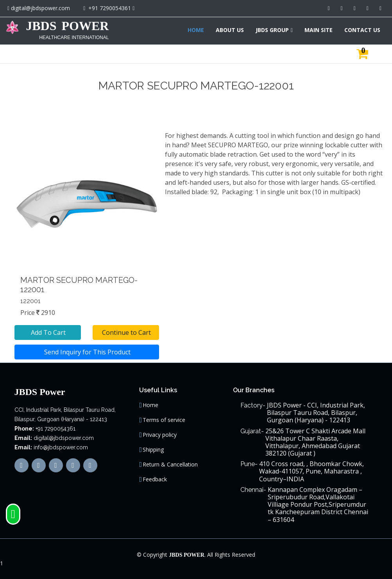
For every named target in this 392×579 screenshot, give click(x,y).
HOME (196, 30)
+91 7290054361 (110, 8)
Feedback (155, 479)
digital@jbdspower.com (40, 8)
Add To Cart (47, 332)
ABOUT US (230, 30)
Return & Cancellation (170, 465)
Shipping (153, 450)
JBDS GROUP (272, 30)
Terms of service (164, 420)
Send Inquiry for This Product (87, 352)
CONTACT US (362, 30)
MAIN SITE (319, 30)
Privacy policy (160, 435)
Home (150, 405)
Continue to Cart (126, 332)
